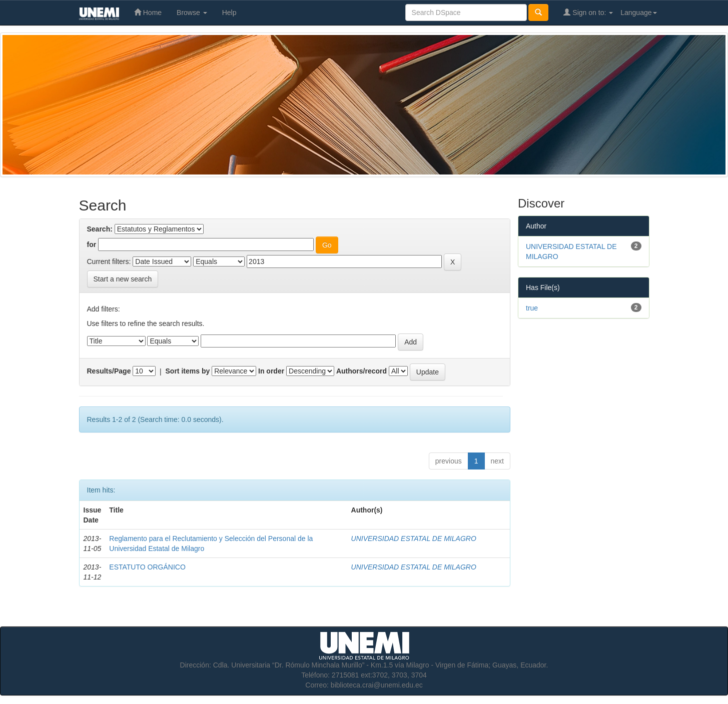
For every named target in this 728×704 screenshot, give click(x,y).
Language (638, 12)
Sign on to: (588, 12)
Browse (192, 12)
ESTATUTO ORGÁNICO (147, 567)
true (532, 308)
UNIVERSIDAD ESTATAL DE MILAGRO (414, 538)
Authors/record (361, 371)
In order (271, 371)
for (92, 244)
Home (148, 12)
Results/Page (109, 371)
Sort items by (188, 371)
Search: (100, 229)
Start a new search (123, 279)
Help (229, 12)
